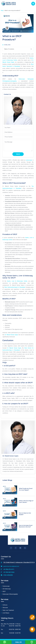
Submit (18, 154)
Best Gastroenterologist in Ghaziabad (15, 287)
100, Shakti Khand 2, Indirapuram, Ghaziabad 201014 (19, 562)
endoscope (29, 160)
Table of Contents (9, 49)
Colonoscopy (6, 586)
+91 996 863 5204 (8, 572)
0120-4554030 (7, 575)
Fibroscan (5, 608)
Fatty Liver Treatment (8, 610)
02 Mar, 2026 (6, 45)
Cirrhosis (5, 605)
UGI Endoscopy (7, 589)
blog (2, 10)
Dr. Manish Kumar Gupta (11, 335)
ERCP (4, 591)
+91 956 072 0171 (7, 569)
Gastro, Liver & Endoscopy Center (17, 281)
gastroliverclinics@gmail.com (10, 566)
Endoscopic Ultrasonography (10, 594)
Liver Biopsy (6, 613)
